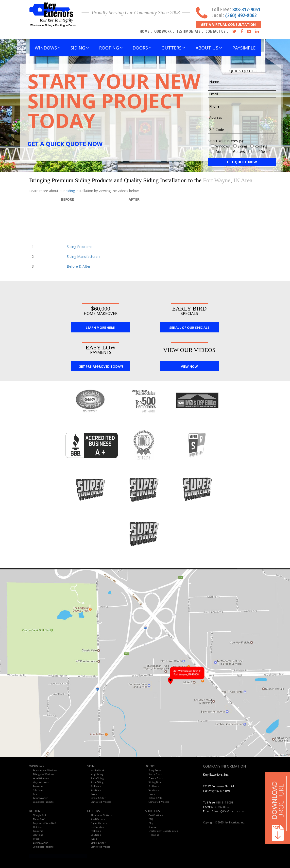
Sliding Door (155, 782)
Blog (151, 823)
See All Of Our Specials (189, 328)
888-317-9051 (246, 9)
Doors (150, 766)
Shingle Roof (39, 815)
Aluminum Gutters (101, 815)
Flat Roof (38, 827)
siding (71, 191)
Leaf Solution (98, 827)
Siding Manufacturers (84, 256)
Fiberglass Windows (44, 774)
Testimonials (188, 31)
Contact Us (215, 31)
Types (36, 794)
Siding (92, 766)
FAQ (151, 819)
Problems (38, 786)
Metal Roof (39, 819)
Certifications (156, 815)
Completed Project (100, 847)
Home (145, 31)
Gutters (93, 811)
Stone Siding (97, 782)
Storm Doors (155, 774)
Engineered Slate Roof (44, 823)
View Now (189, 366)
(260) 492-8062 (241, 15)
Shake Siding (97, 778)
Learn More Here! (101, 328)
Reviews (153, 827)
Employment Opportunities (163, 831)
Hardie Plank (97, 770)
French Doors (156, 778)
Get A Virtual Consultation (228, 25)
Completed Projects (43, 802)
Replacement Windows (45, 770)
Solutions (38, 790)
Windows (37, 766)
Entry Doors (155, 770)
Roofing (36, 811)
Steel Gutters (98, 819)
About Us (152, 811)
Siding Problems (80, 247)
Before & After (79, 266)
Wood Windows (41, 778)
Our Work (163, 31)
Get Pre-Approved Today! (101, 366)
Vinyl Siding (97, 774)
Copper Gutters (99, 823)
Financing (154, 835)
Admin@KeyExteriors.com (229, 811)
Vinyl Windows (41, 782)
